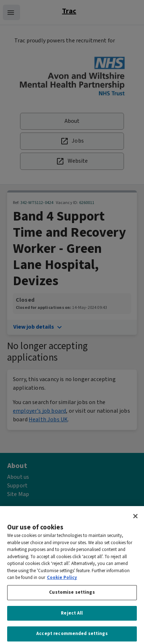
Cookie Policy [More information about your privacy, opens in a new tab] (62, 581)
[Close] (135, 520)
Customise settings (72, 596)
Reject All (72, 617)
